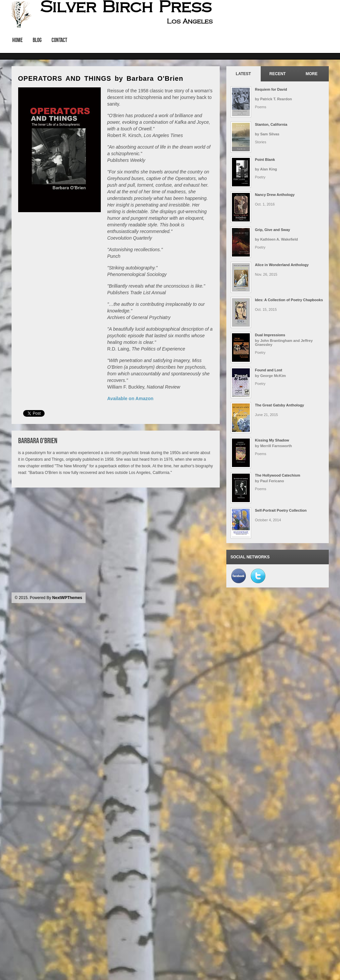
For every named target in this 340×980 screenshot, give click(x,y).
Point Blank (265, 160)
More (312, 74)
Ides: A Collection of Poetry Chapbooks (289, 300)
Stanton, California (271, 124)
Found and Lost (269, 370)
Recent (277, 74)
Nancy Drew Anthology (275, 195)
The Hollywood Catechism (278, 475)
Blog (37, 40)
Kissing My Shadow (272, 440)
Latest (244, 74)
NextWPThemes (67, 598)
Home (18, 40)
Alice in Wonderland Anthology (282, 265)
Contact (59, 40)
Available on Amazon (131, 398)
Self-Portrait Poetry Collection (281, 510)
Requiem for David (271, 89)
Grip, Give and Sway (273, 230)
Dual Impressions (270, 335)
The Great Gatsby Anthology (280, 405)
